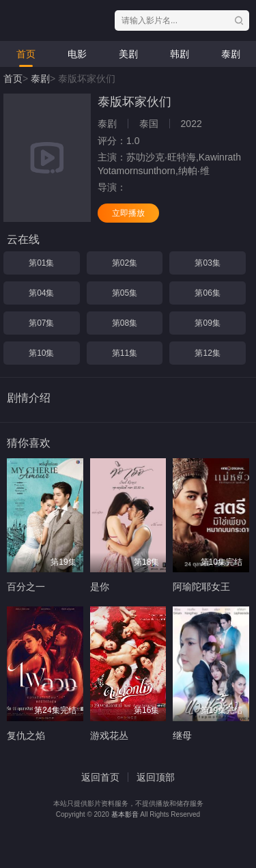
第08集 (125, 323)
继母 (182, 736)
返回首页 (100, 777)
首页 (26, 54)
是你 (100, 587)
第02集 (125, 263)
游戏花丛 (109, 736)
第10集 (41, 353)
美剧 (128, 54)
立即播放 (128, 213)
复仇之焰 (26, 736)
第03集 (207, 263)
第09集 (207, 323)
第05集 (125, 293)
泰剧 (231, 54)
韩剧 (180, 54)
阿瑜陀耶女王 (201, 587)
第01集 (41, 263)
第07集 (41, 323)
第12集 (207, 353)
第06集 (207, 293)
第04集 (41, 293)
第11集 (125, 353)
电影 (77, 54)
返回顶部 (156, 777)
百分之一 (26, 587)
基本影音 (125, 814)
